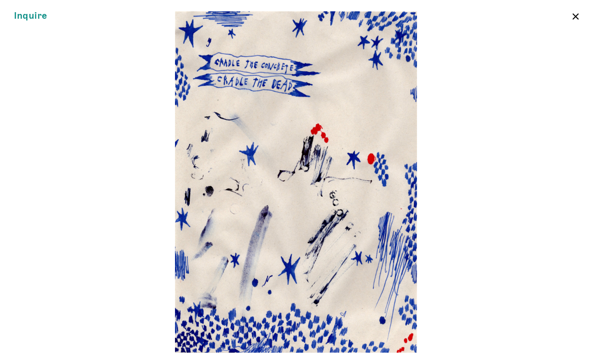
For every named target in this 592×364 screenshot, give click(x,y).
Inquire (31, 16)
